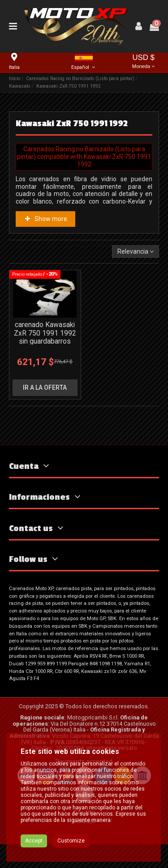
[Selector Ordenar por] (136, 252)
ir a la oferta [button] (45, 387)
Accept (34, 841)
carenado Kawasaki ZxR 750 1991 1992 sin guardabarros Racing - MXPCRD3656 (45, 342)
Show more (45, 219)
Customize (71, 841)
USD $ (144, 62)
